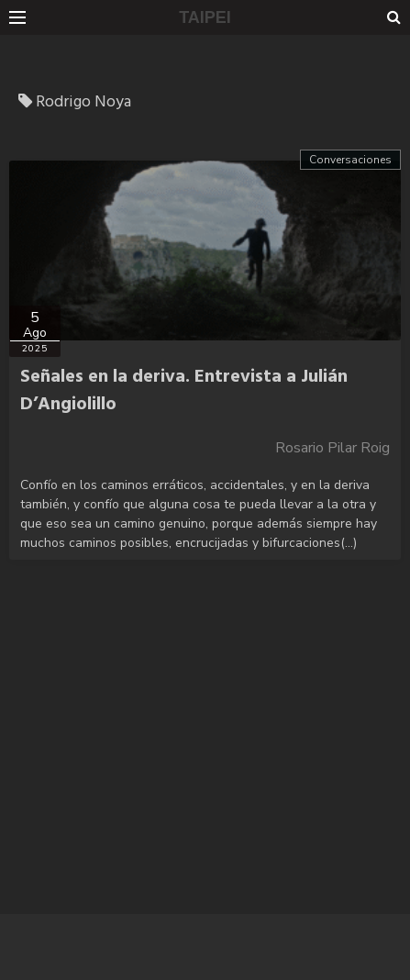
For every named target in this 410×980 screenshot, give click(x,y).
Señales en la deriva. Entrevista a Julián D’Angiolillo (184, 391)
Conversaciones (350, 160)
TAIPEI (205, 17)
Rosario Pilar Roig (332, 448)
